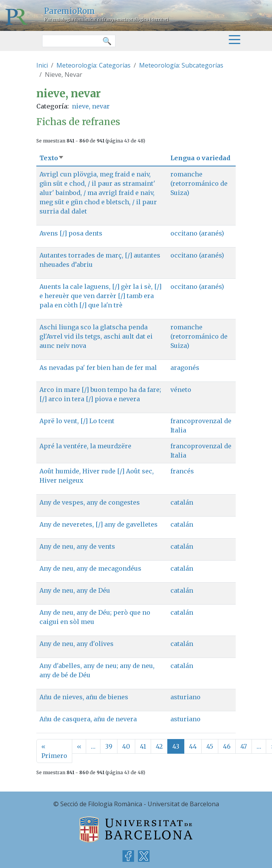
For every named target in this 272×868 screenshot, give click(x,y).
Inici (42, 65)
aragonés (185, 368)
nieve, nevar (91, 106)
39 (109, 746)
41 (143, 746)
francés (182, 471)
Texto (52, 158)
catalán (182, 502)
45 (210, 746)
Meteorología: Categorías (93, 65)
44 (193, 746)
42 (159, 746)
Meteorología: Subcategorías (181, 65)
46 (227, 746)
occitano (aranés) (197, 233)
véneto (181, 390)
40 (126, 746)
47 (244, 746)
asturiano (185, 697)
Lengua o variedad (200, 158)
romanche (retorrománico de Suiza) (199, 183)
